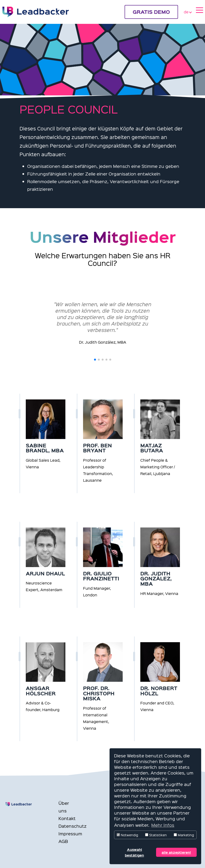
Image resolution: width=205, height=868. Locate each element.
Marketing (184, 835)
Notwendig (127, 835)
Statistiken (156, 835)
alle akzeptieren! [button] (176, 852)
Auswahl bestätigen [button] (134, 852)
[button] (95, 360)
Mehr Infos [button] (163, 825)
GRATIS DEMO (151, 12)
